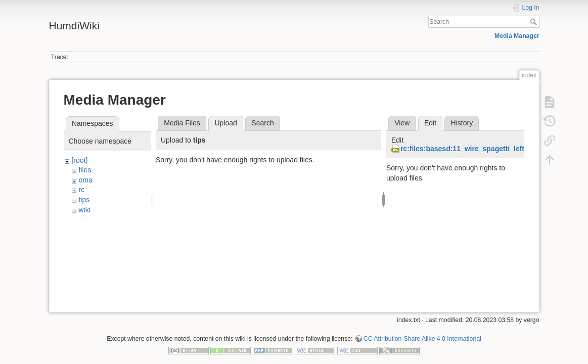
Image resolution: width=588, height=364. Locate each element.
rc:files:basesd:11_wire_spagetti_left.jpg (469, 149)
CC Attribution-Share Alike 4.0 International (422, 331)
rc (81, 190)
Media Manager (517, 36)
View (402, 123)
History (462, 123)
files (85, 170)
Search (535, 22)
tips (84, 200)
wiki (84, 210)
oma (85, 180)
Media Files (182, 123)
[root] (79, 160)
